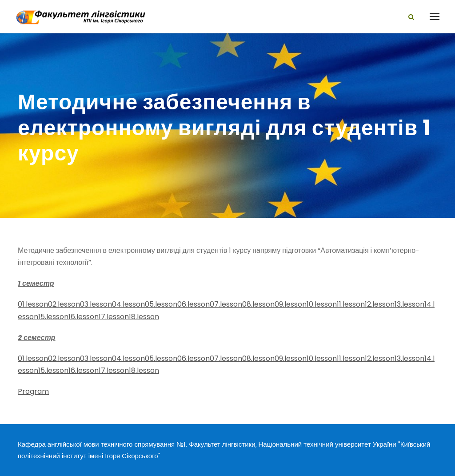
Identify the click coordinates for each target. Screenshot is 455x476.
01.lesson (33, 304)
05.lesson (161, 304)
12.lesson (380, 304)
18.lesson (144, 317)
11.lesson (351, 304)
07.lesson (226, 304)
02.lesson (64, 304)
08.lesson (258, 304)
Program (33, 391)
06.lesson (194, 304)
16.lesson (84, 317)
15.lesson (53, 317)
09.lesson (291, 304)
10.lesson (322, 304)
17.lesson (114, 317)
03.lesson (96, 304)
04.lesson (128, 304)
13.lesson (409, 304)
